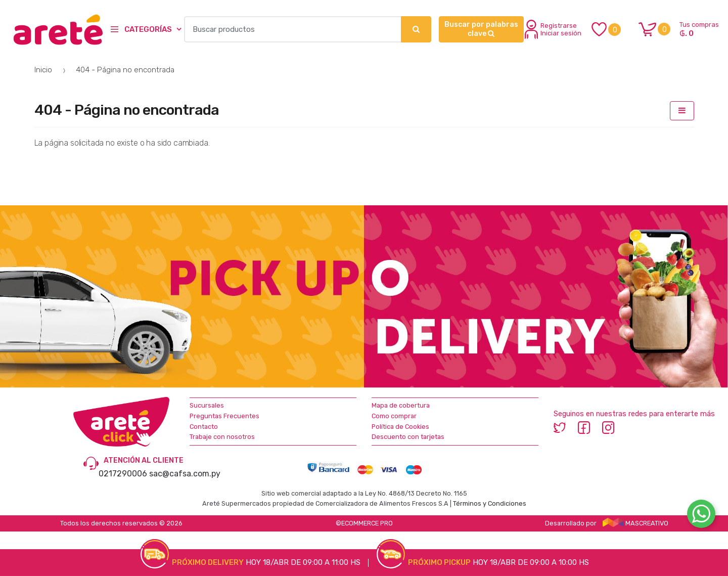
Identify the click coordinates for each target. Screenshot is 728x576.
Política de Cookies (400, 427)
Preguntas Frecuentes (224, 416)
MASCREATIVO (635, 523)
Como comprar (394, 416)
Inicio (43, 70)
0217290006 (123, 474)
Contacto (204, 427)
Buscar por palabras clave (481, 29)
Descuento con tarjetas (408, 437)
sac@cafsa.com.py (185, 474)
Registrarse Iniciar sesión (553, 29)
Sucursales (207, 405)
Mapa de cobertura (401, 405)
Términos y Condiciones (490, 503)
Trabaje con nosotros (222, 437)
